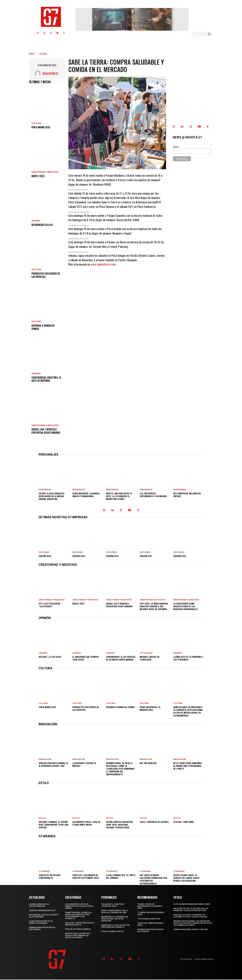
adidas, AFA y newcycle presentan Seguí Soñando (46, 431)
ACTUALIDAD (146, 653)
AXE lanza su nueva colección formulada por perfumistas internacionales (153, 880)
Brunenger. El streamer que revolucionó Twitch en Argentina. (115, 919)
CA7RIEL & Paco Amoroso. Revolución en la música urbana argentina (52, 496)
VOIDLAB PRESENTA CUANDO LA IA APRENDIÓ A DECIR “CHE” (53, 765)
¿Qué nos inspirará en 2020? (42, 911)
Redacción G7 (50, 73)
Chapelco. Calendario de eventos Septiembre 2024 (86, 877)
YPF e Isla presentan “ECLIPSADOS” (49, 605)
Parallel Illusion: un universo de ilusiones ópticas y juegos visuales (190, 916)
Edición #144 (45, 556)
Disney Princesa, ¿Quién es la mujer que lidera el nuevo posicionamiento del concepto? (78, 916)
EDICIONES (44, 552)
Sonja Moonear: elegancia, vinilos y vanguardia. (86, 495)
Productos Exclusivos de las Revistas (46, 275)
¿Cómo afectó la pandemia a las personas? (188, 658)
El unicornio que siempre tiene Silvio (86, 658)
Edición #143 (79, 556)
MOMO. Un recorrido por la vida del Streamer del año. (115, 912)
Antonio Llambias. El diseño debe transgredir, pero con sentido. (53, 825)
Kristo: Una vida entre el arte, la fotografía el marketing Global (119, 496)
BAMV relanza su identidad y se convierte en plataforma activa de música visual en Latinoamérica (188, 712)
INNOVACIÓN (45, 760)
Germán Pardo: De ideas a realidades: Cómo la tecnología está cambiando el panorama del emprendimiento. (120, 769)
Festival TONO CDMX (183, 822)
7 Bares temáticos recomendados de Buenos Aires (150, 907)
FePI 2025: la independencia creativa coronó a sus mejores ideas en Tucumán (154, 606)
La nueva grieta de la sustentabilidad (39, 906)
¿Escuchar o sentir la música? (84, 765)
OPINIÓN (36, 374)
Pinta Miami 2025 (41, 127)
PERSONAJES (45, 490)
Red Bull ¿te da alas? (50, 657)
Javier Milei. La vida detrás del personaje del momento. (116, 927)
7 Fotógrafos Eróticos (149, 919)
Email (176, 147)
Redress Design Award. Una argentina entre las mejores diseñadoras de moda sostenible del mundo (193, 924)
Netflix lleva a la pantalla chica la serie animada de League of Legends (78, 936)
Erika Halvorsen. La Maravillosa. (150, 709)
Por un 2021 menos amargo (78, 930)
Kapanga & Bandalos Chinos (43, 327)
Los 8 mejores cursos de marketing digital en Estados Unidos (79, 907)
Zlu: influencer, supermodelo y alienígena (153, 495)
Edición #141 (146, 556)
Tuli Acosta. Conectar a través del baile (113, 906)
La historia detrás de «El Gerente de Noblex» (41, 923)
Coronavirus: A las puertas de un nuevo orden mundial (121, 658)
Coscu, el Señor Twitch (112, 932)
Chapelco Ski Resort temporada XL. (50, 877)
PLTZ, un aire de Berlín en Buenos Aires (192, 905)
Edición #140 (180, 556)
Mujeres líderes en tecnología (149, 658)
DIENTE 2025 (38, 176)
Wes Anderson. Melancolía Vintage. (187, 495)
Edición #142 (112, 556)
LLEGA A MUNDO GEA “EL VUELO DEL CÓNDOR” (121, 877)
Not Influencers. (148, 763)
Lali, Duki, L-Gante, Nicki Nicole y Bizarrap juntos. (80, 924)
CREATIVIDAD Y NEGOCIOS (45, 172)
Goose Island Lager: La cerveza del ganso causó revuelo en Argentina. (186, 878)
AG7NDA (43, 54)
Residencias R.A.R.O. (42, 225)
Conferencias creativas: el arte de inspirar (46, 379)
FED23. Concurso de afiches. (154, 822)
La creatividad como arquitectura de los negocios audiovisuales (186, 606)
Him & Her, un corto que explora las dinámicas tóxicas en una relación (191, 910)
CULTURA (36, 123)
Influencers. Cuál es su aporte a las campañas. (44, 916)
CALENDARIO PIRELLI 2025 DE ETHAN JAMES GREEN (86, 824)
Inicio (32, 54)
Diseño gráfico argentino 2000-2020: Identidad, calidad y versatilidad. (119, 825)
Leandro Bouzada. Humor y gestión (191, 930)
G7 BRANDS (44, 872)
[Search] (209, 34)
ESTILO (42, 819)
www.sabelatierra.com (103, 264)
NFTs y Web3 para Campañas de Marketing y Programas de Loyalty (187, 766)
